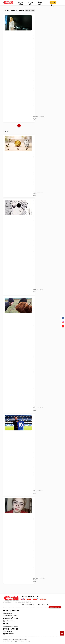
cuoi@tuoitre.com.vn (9, 621)
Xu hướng (20, 3)
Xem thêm (19, 126)
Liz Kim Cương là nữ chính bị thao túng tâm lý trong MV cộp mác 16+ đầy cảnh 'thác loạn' (33, 41)
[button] (48, 3)
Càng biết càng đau (30, 10)
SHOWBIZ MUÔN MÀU (36, 118)
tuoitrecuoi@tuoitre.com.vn (10, 626)
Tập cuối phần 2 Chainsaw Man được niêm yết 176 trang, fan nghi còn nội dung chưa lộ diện (33, 223)
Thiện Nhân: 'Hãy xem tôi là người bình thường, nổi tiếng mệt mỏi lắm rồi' (33, 517)
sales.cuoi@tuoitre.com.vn (10, 616)
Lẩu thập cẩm (35, 194)
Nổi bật (30, 3)
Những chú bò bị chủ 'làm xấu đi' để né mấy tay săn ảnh (33, 315)
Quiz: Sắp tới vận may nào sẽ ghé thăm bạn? (33, 148)
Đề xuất (40, 3)
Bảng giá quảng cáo (55, 607)
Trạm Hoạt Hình (35, 291)
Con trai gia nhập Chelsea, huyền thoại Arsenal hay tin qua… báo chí (33, 431)
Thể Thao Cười (35, 492)
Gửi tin (53, 2)
